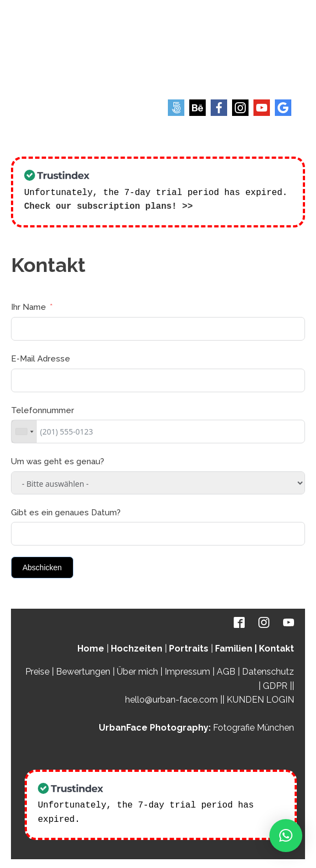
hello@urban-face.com (171, 699)
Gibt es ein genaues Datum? (66, 511)
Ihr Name (29, 306)
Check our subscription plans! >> (108, 205)
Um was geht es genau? (58, 460)
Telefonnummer (43, 409)
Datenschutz (268, 671)
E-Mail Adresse (41, 358)
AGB (226, 671)
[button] (286, 836)
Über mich (137, 671)
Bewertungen (83, 671)
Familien (234, 647)
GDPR (275, 685)
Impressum (187, 671)
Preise (37, 671)
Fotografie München (253, 727)
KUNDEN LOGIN (260, 699)
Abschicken (42, 566)
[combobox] (24, 430)
